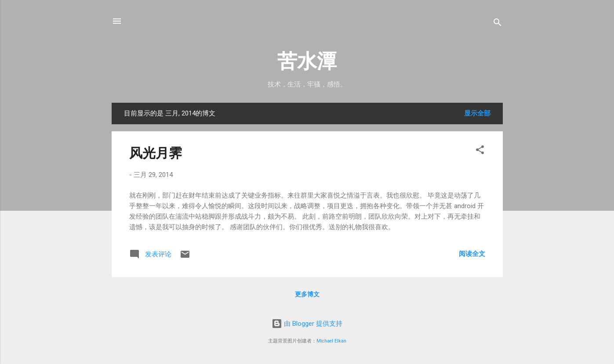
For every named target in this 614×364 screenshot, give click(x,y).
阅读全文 (472, 254)
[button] (480, 151)
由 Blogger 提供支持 (307, 324)
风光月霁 (156, 153)
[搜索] (498, 24)
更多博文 (307, 294)
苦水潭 (307, 61)
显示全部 (477, 113)
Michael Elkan (331, 341)
